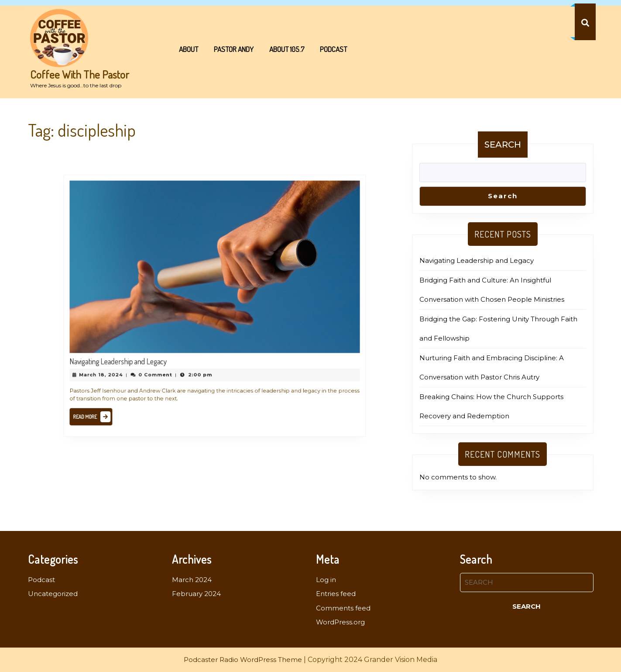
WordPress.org (340, 622)
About (189, 49)
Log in (326, 580)
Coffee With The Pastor (80, 74)
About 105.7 (287, 49)
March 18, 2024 (113, 367)
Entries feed (336, 594)
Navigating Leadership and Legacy (128, 355)
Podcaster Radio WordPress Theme (243, 660)
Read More (105, 406)
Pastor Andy (234, 49)
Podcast (333, 49)
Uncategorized (53, 594)
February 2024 (196, 594)
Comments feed (343, 608)
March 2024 (192, 580)
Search (503, 145)
